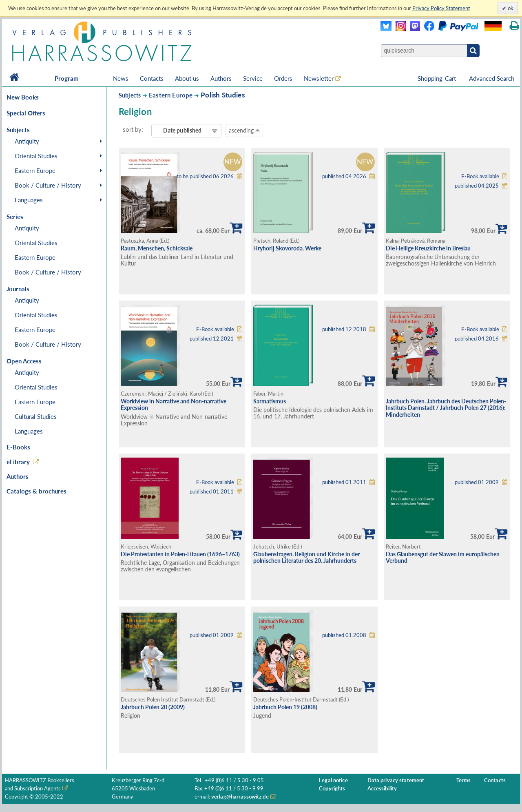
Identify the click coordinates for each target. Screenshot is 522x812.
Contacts (152, 78)
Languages (29, 200)
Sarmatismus (270, 401)
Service (253, 78)
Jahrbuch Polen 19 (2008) (285, 707)
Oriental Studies (36, 156)
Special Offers (26, 113)
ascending (244, 130)
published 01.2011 (212, 492)
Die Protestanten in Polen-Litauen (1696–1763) (180, 554)
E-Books (18, 447)
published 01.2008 (344, 635)
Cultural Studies (36, 416)
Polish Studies (222, 95)
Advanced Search (492, 78)
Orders (283, 78)
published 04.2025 (477, 186)
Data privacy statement (396, 780)
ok (510, 8)
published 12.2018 (344, 329)
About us (187, 78)
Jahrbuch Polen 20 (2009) (153, 707)
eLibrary (18, 462)
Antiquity (27, 141)
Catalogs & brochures (36, 491)
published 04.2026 (344, 176)
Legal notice (333, 780)
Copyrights (332, 789)
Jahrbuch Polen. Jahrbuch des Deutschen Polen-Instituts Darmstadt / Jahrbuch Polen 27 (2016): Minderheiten (446, 408)
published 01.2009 (477, 482)
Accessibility (382, 789)
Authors (221, 78)
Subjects (130, 95)
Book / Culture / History (48, 185)
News (121, 78)
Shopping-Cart (438, 78)
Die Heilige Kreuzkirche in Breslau (428, 248)
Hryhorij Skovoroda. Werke (287, 248)
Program (67, 78)
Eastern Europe (35, 170)
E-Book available (480, 176)
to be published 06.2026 (205, 176)
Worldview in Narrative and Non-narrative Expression (174, 405)
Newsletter (319, 78)
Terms (464, 780)
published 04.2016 (477, 339)
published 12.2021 (212, 339)
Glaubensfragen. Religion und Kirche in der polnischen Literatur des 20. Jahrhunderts (306, 558)
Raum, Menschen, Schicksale (157, 248)
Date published (182, 130)
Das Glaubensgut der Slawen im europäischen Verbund (443, 558)
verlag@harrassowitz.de (240, 797)
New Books (23, 97)
